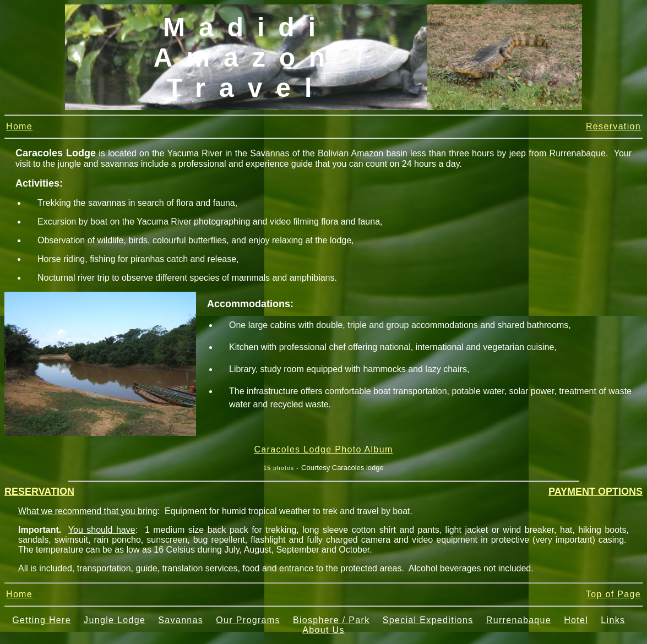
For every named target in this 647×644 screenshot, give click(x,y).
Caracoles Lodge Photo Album (323, 449)
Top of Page (613, 594)
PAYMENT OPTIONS (596, 492)
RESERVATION (39, 492)
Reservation (613, 126)
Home (19, 126)
